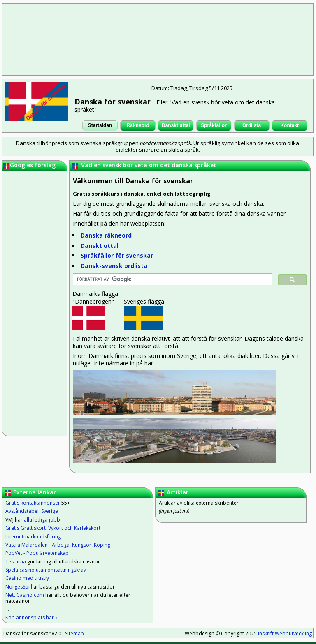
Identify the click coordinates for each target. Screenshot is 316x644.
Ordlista (252, 125)
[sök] (172, 279)
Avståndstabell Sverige (32, 511)
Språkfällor (214, 125)
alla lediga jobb (42, 520)
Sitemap (74, 634)
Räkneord (138, 125)
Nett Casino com (25, 595)
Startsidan (100, 125)
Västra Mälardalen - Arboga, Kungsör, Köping (58, 545)
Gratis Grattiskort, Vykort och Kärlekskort (53, 528)
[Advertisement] (159, 39)
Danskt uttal (176, 125)
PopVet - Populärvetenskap (37, 553)
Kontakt (289, 125)
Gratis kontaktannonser (33, 503)
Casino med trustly (27, 578)
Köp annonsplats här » (31, 617)
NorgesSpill (19, 587)
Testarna (16, 562)
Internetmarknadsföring (33, 537)
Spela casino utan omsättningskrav (46, 570)
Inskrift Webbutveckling (285, 634)
